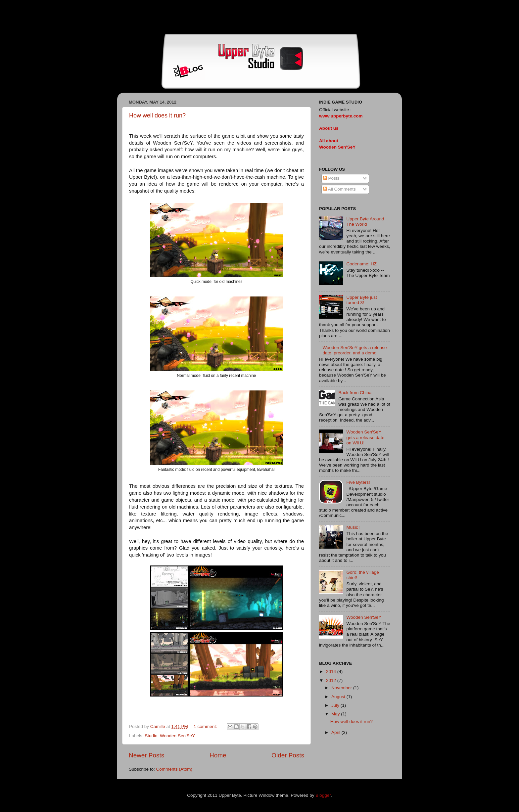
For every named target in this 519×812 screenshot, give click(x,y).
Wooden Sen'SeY (177, 736)
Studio (151, 736)
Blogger (323, 795)
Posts (331, 178)
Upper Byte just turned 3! (361, 300)
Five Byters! (358, 482)
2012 (332, 680)
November (342, 688)
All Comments (339, 189)
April (336, 732)
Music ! (353, 527)
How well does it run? (157, 115)
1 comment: (206, 726)
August (339, 697)
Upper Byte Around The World (365, 222)
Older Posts (288, 755)
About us (329, 128)
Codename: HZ (361, 264)
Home (218, 755)
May (336, 714)
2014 (332, 672)
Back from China (355, 393)
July (336, 705)
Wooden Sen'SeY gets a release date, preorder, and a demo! (354, 350)
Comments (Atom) (174, 769)
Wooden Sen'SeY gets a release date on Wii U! (365, 437)
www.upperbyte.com (341, 116)
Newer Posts (146, 755)
